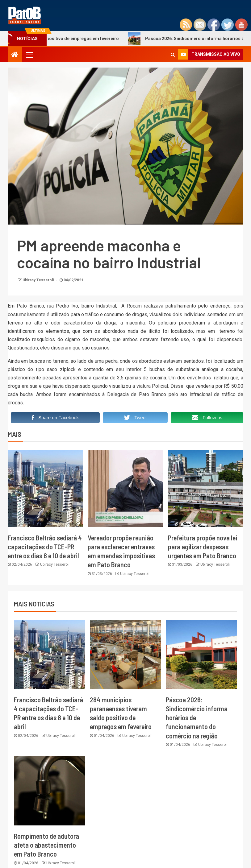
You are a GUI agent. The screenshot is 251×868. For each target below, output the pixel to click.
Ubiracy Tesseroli (39, 280)
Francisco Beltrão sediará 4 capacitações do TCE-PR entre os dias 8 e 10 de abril (45, 547)
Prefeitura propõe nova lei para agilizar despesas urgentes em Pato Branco (203, 547)
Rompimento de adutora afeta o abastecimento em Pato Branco (46, 845)
